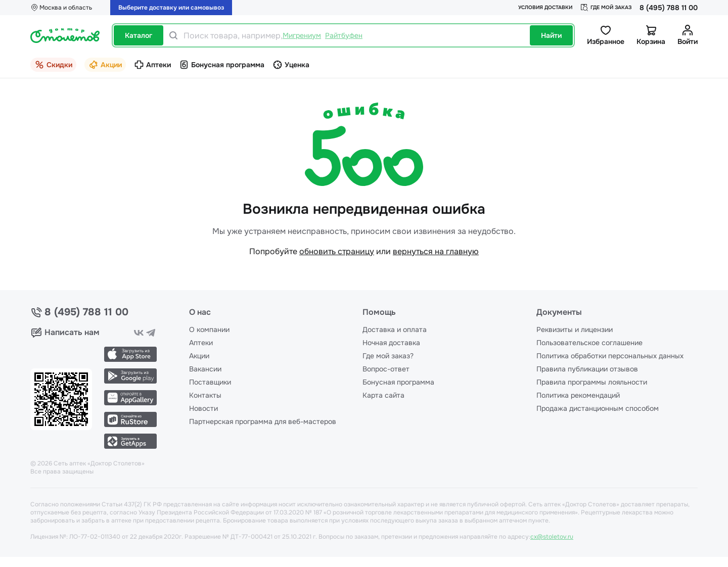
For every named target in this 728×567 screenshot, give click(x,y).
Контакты (205, 395)
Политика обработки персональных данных (610, 356)
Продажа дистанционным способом (598, 408)
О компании (209, 329)
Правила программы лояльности (592, 382)
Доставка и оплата (395, 329)
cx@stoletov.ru (552, 537)
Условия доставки (545, 7)
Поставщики (210, 382)
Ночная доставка (391, 343)
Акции (199, 356)
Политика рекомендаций (578, 395)
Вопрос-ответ (386, 369)
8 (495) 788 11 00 (669, 8)
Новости (203, 408)
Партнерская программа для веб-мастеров (263, 421)
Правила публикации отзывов (587, 369)
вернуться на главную (436, 251)
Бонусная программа (398, 382)
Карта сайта (383, 395)
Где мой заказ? (388, 356)
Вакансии (205, 369)
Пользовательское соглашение (589, 343)
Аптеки (201, 343)
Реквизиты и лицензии (575, 329)
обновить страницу (337, 251)
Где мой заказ (606, 8)
